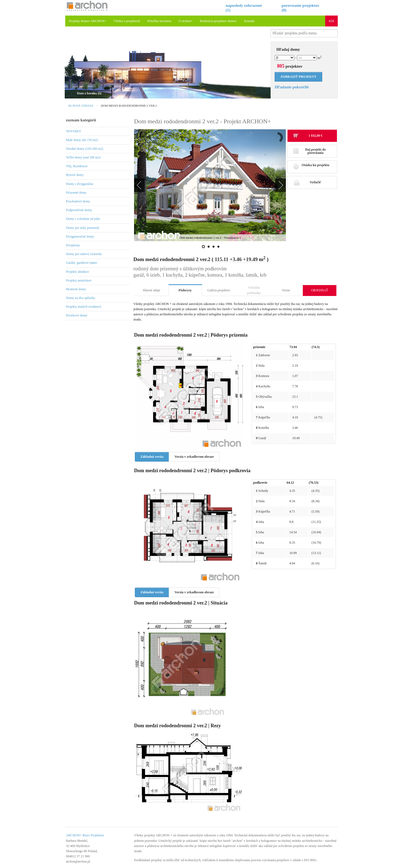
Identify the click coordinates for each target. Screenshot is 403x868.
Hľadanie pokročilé (292, 87)
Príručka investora (159, 21)
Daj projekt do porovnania (309, 151)
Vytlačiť (307, 182)
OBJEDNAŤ (319, 290)
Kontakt (249, 21)
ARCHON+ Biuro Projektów (85, 835)
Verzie (286, 290)
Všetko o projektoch (127, 21)
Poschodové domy (78, 201)
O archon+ (186, 21)
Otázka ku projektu (311, 167)
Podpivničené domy (79, 210)
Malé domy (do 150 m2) (82, 140)
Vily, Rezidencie (77, 166)
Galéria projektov (219, 290)
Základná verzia (152, 457)
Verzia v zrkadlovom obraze (194, 457)
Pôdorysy (185, 290)
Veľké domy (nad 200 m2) (83, 157)
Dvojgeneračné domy (80, 237)
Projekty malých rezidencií (84, 307)
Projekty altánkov (78, 272)
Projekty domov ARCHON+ (88, 21)
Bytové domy (75, 175)
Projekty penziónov (79, 280)
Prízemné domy (76, 193)
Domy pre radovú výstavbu (84, 254)
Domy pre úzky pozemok (83, 228)
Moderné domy (76, 289)
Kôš (331, 21)
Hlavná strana (81, 106)
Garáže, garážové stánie (82, 263)
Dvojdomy (73, 245)
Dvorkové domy (77, 315)
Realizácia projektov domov (218, 21)
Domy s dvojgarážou (80, 184)
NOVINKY (74, 131)
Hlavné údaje (152, 290)
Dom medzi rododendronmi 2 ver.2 (129, 106)
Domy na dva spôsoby (81, 298)
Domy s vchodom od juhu (83, 219)
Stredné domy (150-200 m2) (85, 149)
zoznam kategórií (81, 120)
